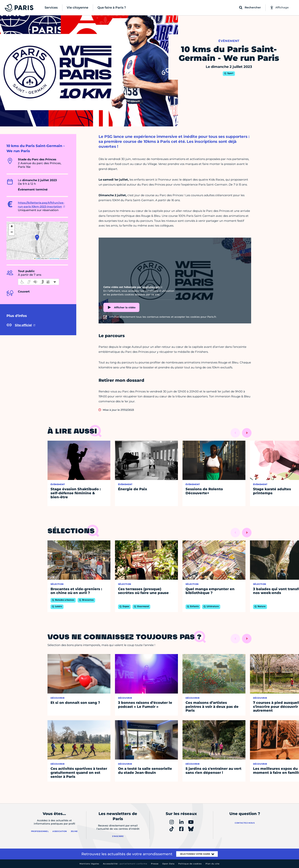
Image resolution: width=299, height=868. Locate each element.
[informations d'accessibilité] (39, 282)
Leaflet (37, 258)
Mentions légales (89, 864)
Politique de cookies (190, 864)
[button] (37, 238)
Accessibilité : (125, 864)
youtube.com (151, 287)
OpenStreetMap (54, 258)
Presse (155, 864)
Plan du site (213, 864)
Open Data (168, 864)
